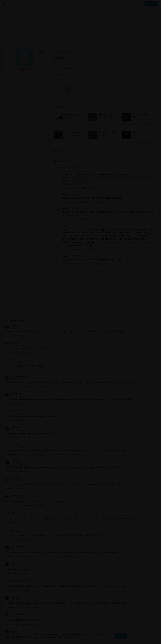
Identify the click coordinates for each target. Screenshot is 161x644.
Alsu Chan (12, 316)
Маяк (10, 537)
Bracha (10, 299)
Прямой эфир (18, 293)
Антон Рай (12, 435)
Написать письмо (131, 639)
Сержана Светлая (15, 587)
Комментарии (63, 135)
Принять (121, 636)
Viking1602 (12, 418)
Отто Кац (11, 452)
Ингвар (12, 97)
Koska (10, 486)
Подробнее (69, 637)
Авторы (22, 4)
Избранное (61, 80)
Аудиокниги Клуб (14, 640)
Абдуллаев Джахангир (17, 520)
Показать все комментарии (104, 244)
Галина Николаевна (15, 384)
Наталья (11, 604)
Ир (9, 503)
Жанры (13, 4)
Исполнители (34, 4)
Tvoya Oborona (13, 570)
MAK (10, 333)
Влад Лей (65, 64)
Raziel (65, 141)
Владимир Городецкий (17, 350)
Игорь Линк (12, 401)
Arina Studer (13, 469)
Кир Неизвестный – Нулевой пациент (92, 175)
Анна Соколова (14, 367)
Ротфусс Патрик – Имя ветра (88, 192)
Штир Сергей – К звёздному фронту (92, 236)
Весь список (60, 124)
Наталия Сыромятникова (18, 553)
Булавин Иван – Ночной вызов (89, 161)
